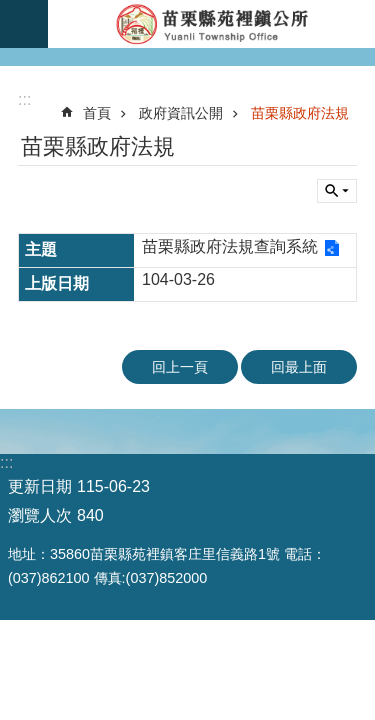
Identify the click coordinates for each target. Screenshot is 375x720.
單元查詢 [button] (337, 191)
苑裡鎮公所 (211, 24)
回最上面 (299, 367)
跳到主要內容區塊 (10, 10)
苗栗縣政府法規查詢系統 (230, 246)
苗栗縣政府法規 (300, 113)
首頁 (97, 113)
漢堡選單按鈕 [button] (24, 24)
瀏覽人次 (40, 515)
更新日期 (40, 486)
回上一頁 (180, 367)
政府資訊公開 (181, 113)
